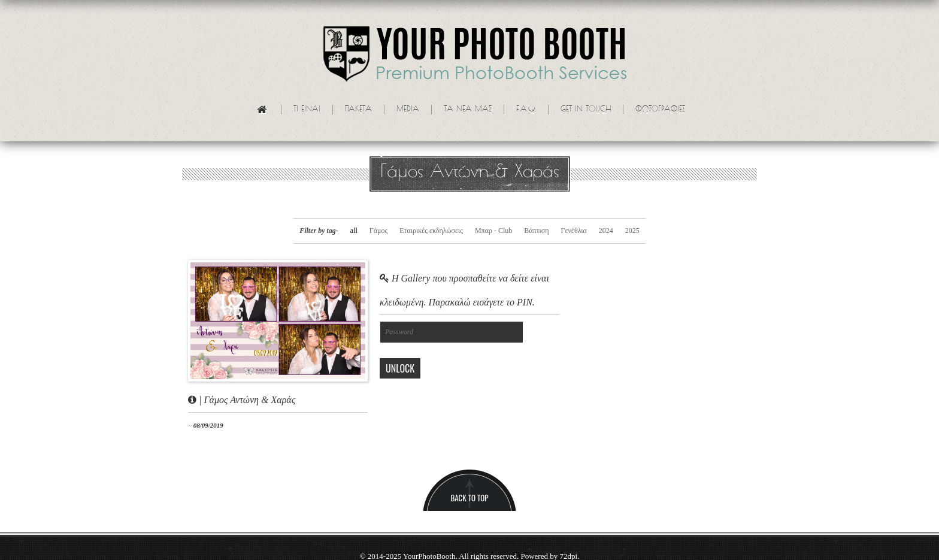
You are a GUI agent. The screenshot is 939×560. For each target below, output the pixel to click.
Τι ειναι (307, 110)
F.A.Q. (526, 110)
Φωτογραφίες (660, 110)
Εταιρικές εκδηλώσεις (431, 231)
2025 (632, 231)
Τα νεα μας (468, 110)
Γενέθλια (573, 231)
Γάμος (378, 231)
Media (408, 110)
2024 (606, 231)
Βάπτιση (536, 231)
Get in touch (586, 110)
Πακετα (358, 110)
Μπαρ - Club (493, 231)
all (354, 231)
